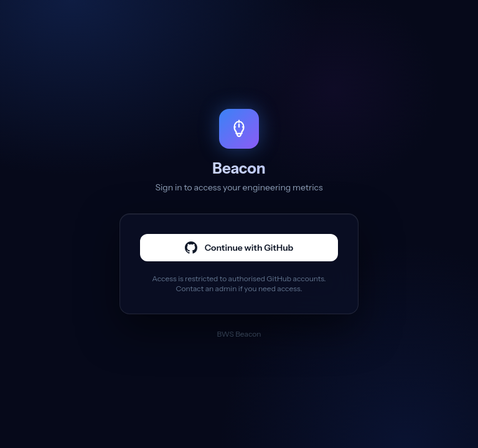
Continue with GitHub (239, 248)
